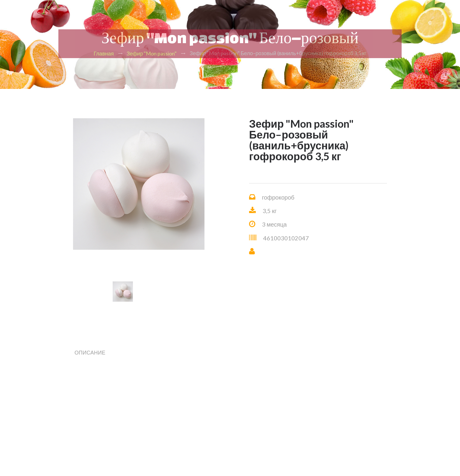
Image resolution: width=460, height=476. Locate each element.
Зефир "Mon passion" (152, 53)
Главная (104, 53)
